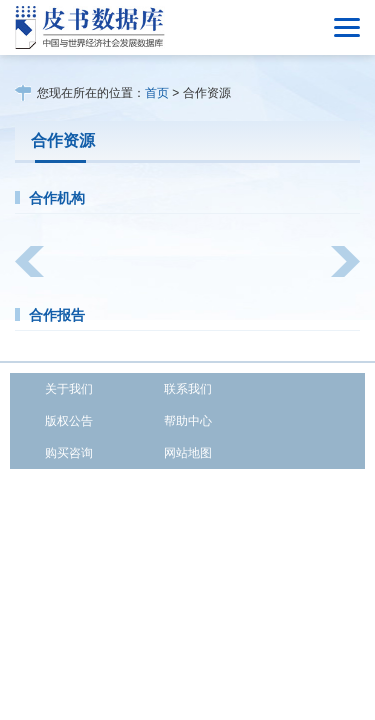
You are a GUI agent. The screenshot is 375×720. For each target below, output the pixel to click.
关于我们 (69, 389)
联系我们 (188, 389)
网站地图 (188, 453)
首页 (157, 93)
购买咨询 (69, 453)
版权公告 (69, 421)
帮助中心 (188, 421)
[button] (29, 261)
